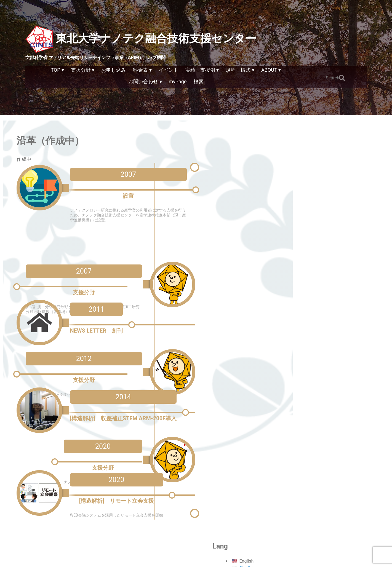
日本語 (332, 148)
